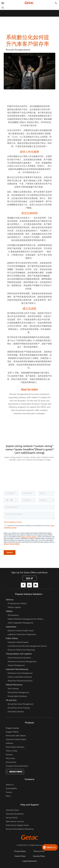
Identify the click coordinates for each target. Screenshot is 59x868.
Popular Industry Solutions (29, 594)
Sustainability (11, 788)
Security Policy (39, 856)
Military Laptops (14, 607)
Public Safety (12, 638)
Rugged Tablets (12, 732)
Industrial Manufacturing (17, 669)
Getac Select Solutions (15, 747)
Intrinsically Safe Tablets (16, 736)
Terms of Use (39, 851)
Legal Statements (30, 861)
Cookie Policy (20, 856)
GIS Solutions (13, 615)
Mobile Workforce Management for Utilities (25, 619)
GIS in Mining (13, 689)
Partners (9, 755)
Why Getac (10, 758)
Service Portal (12, 818)
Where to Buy (12, 751)
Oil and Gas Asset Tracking (19, 708)
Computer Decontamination (17, 766)
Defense (10, 600)
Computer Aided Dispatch (18, 642)
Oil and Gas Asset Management (21, 704)
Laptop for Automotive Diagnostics (22, 634)
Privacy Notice (20, 851)
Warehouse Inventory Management (22, 662)
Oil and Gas (11, 700)
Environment (11, 762)
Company (29, 779)
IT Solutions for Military (17, 604)
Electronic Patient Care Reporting (21, 650)
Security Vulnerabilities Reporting (20, 829)
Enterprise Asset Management (20, 673)
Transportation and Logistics (19, 654)
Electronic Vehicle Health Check (21, 631)
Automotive (11, 627)
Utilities (9, 611)
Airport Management (16, 665)
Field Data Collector (16, 712)
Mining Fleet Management (18, 692)
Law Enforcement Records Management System (27, 646)
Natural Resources (14, 685)
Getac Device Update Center (17, 825)
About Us (10, 785)
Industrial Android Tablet (16, 739)
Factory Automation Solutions (20, 677)
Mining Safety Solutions (17, 696)
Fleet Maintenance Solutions (19, 658)
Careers (9, 792)
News (8, 796)
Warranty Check (12, 810)
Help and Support (29, 805)
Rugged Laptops (12, 728)
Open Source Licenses (15, 821)
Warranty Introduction (15, 814)
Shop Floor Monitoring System (20, 681)
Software (10, 743)
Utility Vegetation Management (20, 623)
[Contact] (56, 3)
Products (29, 723)
